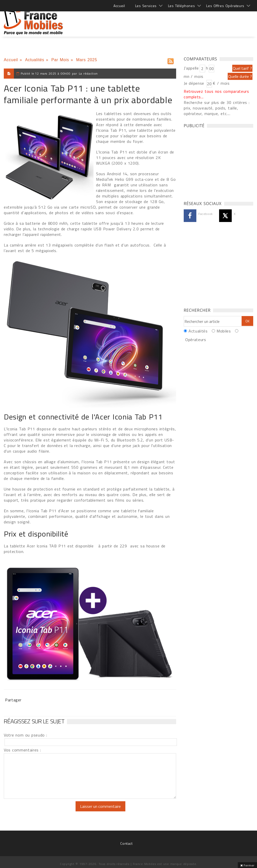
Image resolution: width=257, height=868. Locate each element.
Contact (126, 843)
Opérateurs (196, 340)
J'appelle (191, 68)
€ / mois (221, 83)
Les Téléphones (182, 6)
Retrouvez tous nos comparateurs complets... (216, 94)
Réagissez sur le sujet (34, 721)
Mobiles (224, 331)
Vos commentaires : (22, 750)
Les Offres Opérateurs (225, 6)
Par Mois (60, 60)
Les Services (146, 6)
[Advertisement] (161, 20)
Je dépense (195, 83)
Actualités (35, 60)
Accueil (119, 6)
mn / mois (194, 76)
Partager (13, 700)
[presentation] (46, 811)
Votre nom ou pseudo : (26, 735)
